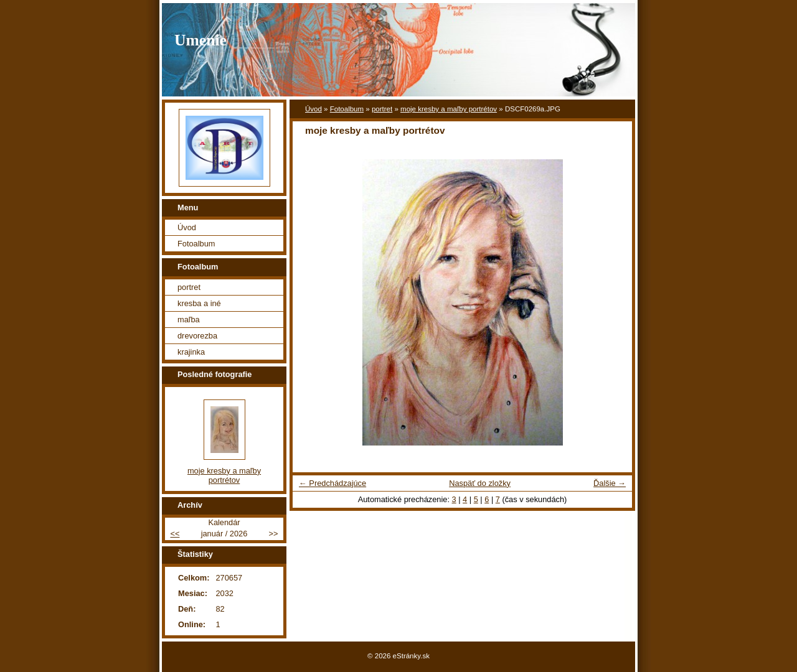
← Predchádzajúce (332, 483)
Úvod (314, 109)
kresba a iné (199, 303)
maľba (189, 320)
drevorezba (197, 336)
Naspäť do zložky (480, 483)
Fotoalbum (347, 109)
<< (175, 534)
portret (382, 109)
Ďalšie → (610, 483)
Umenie (200, 40)
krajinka (191, 352)
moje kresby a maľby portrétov (449, 109)
